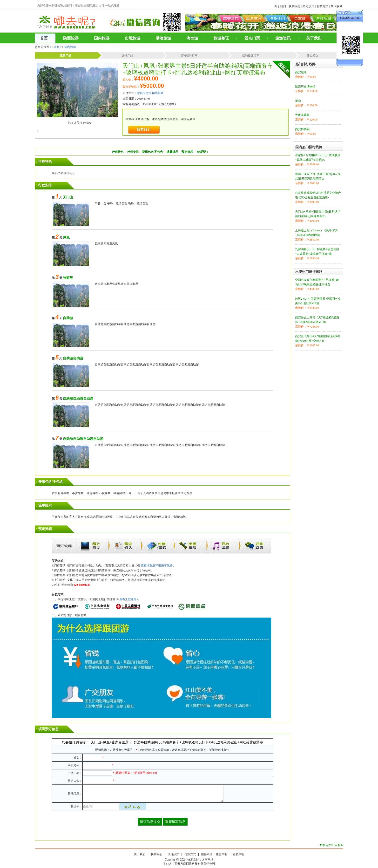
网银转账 (158, 93)
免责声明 (222, 854)
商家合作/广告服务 (331, 845)
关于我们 (280, 6)
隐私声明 (238, 854)
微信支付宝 (144, 93)
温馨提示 (172, 152)
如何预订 (308, 6)
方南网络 (208, 860)
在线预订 (202, 152)
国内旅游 (70, 47)
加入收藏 (337, 6)
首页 (57, 47)
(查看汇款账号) (128, 599)
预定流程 (187, 152)
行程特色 (118, 152)
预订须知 (173, 854)
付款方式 (323, 6)
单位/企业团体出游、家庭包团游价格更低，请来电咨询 (160, 119)
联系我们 (294, 6)
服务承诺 (207, 854)
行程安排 (133, 152)
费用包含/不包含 (152, 152)
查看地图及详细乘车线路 (157, 565)
